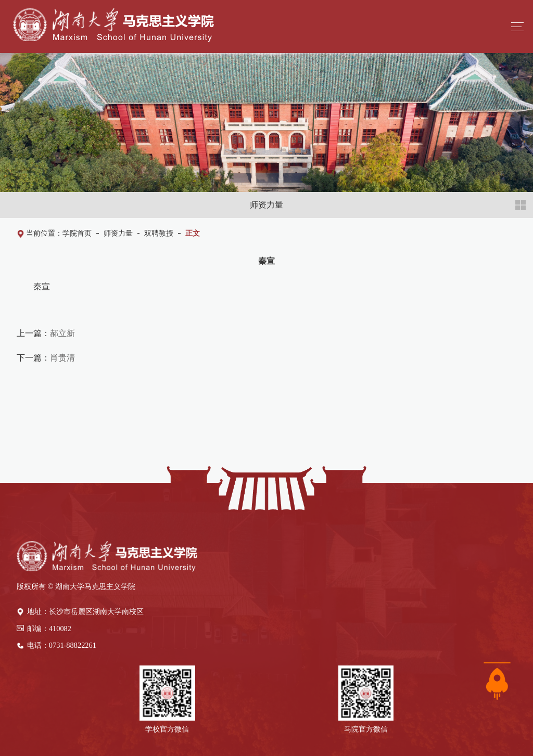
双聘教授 (159, 233)
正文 (193, 233)
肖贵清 (62, 357)
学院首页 (77, 233)
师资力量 (118, 233)
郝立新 (62, 333)
